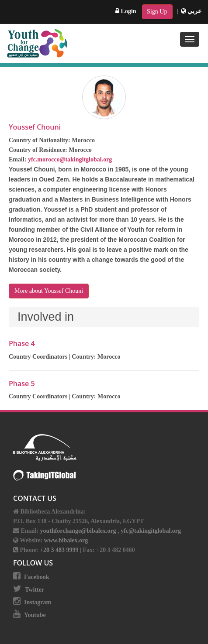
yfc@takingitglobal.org (151, 531)
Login (126, 11)
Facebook (37, 577)
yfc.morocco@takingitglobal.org (70, 159)
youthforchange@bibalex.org (78, 531)
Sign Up (157, 12)
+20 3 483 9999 (60, 550)
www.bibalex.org (66, 540)
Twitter (35, 590)
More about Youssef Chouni (49, 291)
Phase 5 (22, 384)
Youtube (35, 615)
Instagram (38, 602)
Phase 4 (22, 343)
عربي (191, 11)
